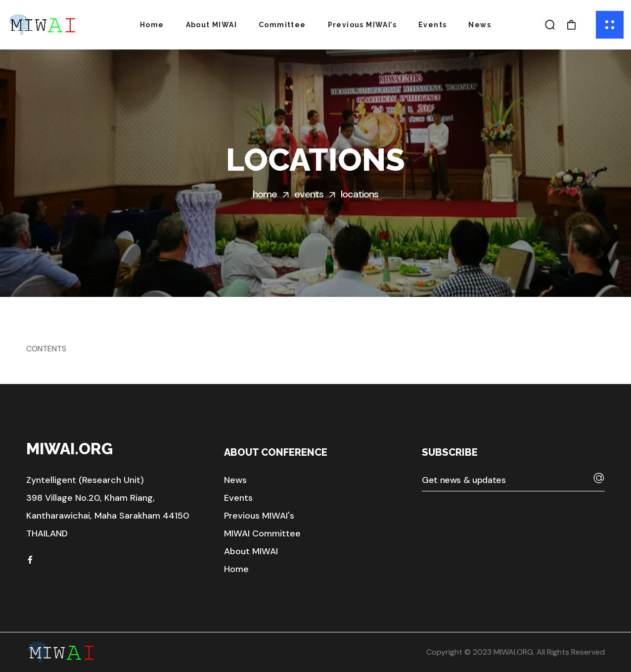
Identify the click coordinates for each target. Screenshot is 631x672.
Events (309, 194)
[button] (550, 25)
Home (265, 194)
